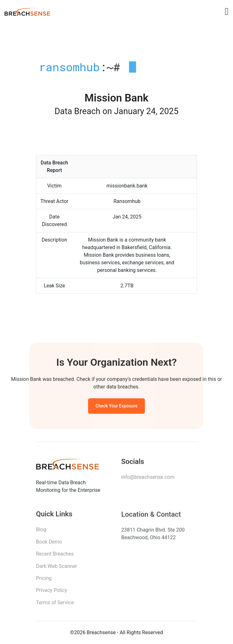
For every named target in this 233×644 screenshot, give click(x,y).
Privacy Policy (52, 592)
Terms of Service (55, 604)
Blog (41, 531)
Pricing (44, 580)
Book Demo (49, 544)
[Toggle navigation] (227, 11)
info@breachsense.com (148, 478)
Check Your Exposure (117, 407)
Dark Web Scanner (57, 568)
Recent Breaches (55, 556)
